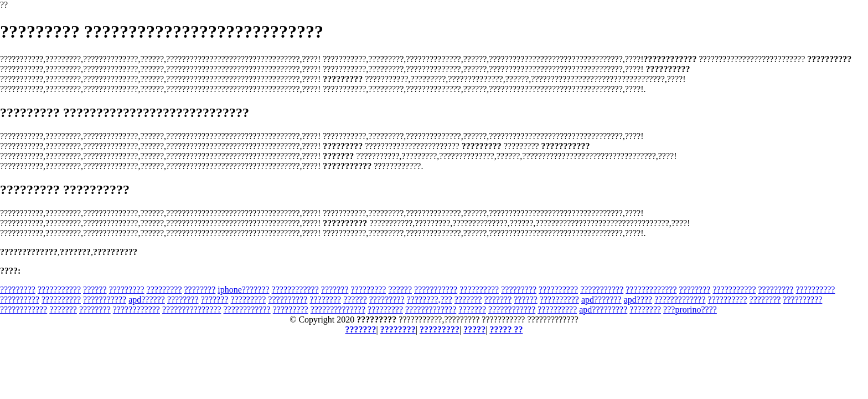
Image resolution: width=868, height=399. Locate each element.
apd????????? (603, 310)
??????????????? (192, 310)
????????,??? (430, 300)
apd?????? (147, 300)
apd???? (638, 300)
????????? (18, 290)
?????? (95, 290)
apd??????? (601, 300)
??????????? (59, 290)
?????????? (479, 290)
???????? (200, 290)
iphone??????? (243, 290)
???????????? (295, 290)
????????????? (651, 290)
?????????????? (338, 310)
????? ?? (506, 329)
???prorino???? (690, 310)
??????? (335, 290)
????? (474, 329)
